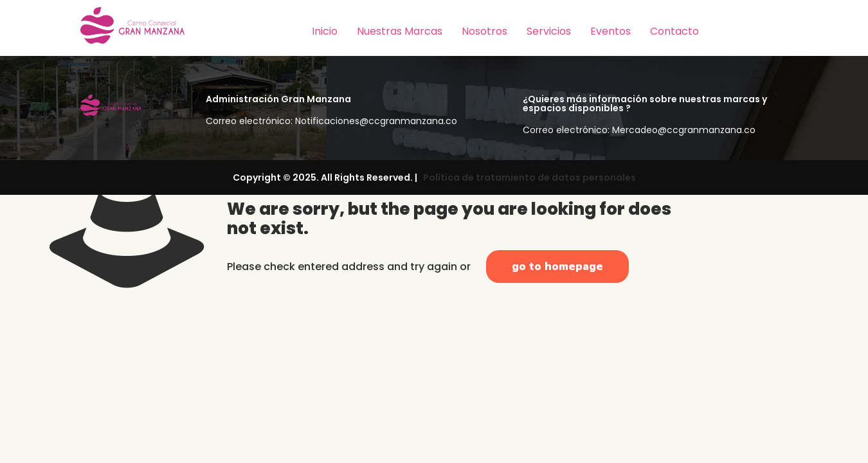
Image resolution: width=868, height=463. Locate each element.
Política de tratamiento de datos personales (528, 177)
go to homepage (557, 267)
